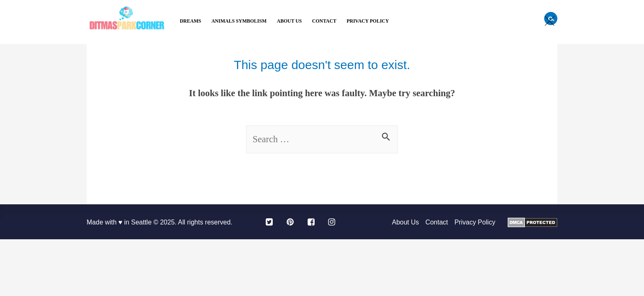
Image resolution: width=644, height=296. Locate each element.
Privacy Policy (368, 21)
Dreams (191, 21)
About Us (289, 21)
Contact (324, 21)
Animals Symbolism (239, 21)
